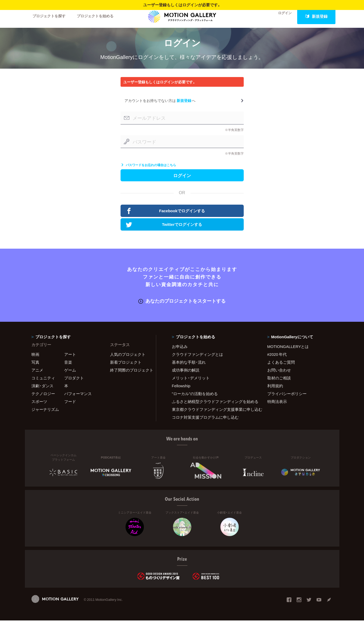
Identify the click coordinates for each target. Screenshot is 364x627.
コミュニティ (43, 384)
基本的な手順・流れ (189, 369)
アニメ (37, 377)
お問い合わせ (279, 377)
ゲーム (70, 377)
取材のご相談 (279, 384)
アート (70, 361)
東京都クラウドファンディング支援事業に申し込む (213, 416)
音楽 (68, 369)
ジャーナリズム (45, 416)
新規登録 (316, 16)
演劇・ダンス (42, 392)
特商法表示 (277, 408)
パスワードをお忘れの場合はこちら (148, 170)
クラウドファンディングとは (197, 361)
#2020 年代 (277, 361)
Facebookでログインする (166, 218)
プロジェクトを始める (100, 16)
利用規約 (275, 392)
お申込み (180, 353)
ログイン (281, 16)
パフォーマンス (78, 400)
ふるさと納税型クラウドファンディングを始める (213, 408)
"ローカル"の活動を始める (195, 400)
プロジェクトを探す (50, 16)
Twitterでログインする (165, 232)
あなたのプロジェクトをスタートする (182, 307)
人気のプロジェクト (128, 361)
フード (70, 408)
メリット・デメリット (191, 384)
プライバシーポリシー (287, 400)
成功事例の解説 (186, 377)
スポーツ (39, 408)
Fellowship (181, 392)
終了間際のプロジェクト (130, 377)
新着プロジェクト (126, 369)
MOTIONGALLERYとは (288, 353)
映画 (35, 361)
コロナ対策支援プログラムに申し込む (205, 424)
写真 (35, 369)
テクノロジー (43, 400)
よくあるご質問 (281, 369)
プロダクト (74, 384)
